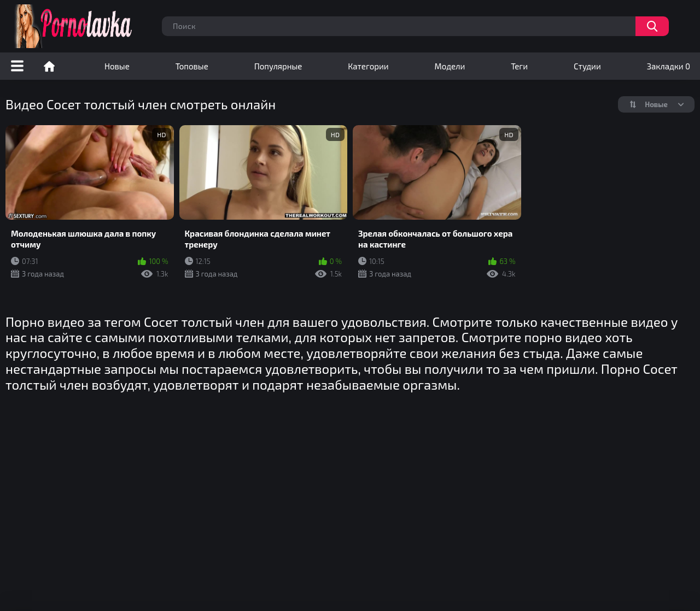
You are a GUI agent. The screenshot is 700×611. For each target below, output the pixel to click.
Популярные (278, 66)
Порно (49, 66)
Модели (450, 66)
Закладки (669, 66)
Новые (117, 66)
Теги (519, 66)
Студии (587, 66)
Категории (368, 66)
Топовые (192, 66)
